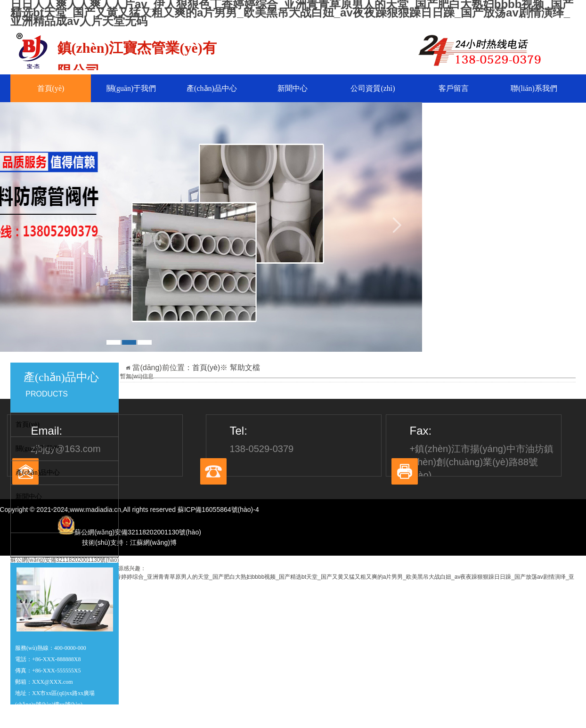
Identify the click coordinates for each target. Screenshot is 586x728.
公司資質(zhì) (373, 88)
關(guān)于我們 (131, 88)
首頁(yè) (51, 88)
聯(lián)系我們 (534, 88)
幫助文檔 (245, 368)
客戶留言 (454, 88)
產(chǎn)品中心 (212, 88)
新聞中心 (293, 88)
